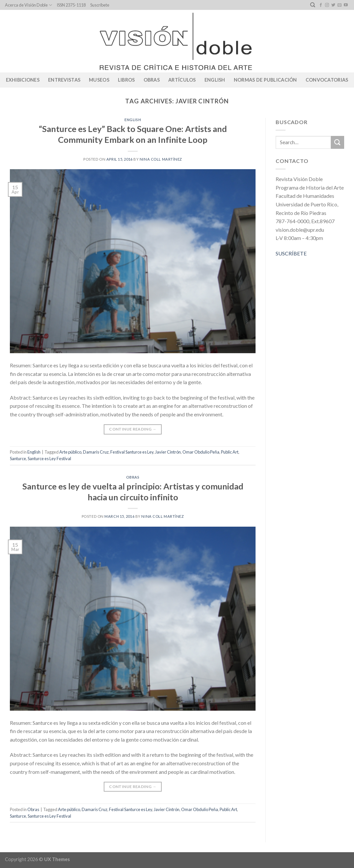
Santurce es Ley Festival (49, 459)
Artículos (182, 80)
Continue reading (133, 429)
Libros (126, 80)
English (215, 80)
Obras (152, 80)
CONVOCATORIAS (327, 80)
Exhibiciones (23, 80)
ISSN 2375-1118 (71, 5)
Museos (99, 80)
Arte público (70, 452)
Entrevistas (64, 80)
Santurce (18, 459)
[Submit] (338, 142)
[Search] (313, 5)
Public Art (230, 452)
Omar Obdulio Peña (201, 452)
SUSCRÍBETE (291, 253)
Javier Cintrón (168, 452)
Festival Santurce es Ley (132, 452)
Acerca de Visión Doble (28, 5)
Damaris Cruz (96, 452)
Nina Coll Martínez (161, 159)
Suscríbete (100, 5)
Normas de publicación (265, 80)
